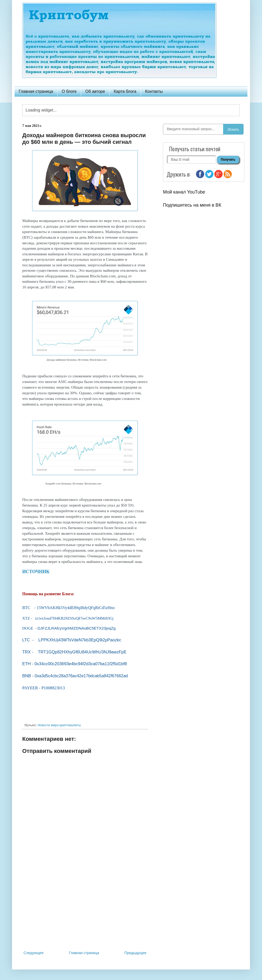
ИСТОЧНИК (36, 572)
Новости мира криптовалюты (59, 725)
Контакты (154, 91)
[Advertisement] (85, 907)
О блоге (69, 91)
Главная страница (36, 91)
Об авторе (95, 91)
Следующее (34, 953)
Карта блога (125, 91)
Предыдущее (135, 953)
